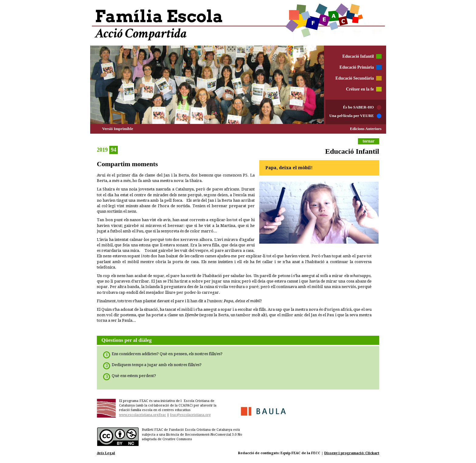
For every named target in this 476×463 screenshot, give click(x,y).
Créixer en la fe (360, 89)
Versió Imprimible (118, 129)
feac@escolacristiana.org (190, 415)
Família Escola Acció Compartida (238, 23)
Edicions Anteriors (366, 129)
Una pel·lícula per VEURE (352, 116)
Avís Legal (106, 453)
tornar (369, 141)
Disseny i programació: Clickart (352, 453)
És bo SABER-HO (359, 107)
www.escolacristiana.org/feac (143, 415)
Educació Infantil (358, 56)
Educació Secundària (355, 78)
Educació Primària (357, 67)
